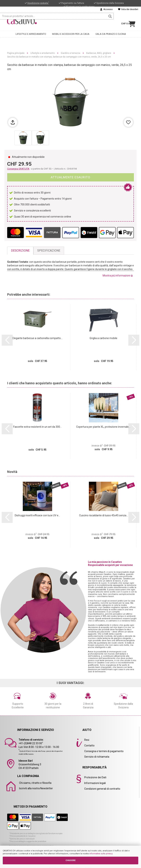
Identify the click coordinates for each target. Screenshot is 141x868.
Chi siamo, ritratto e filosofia (35, 783)
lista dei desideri (128, 9)
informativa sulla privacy (101, 854)
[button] (7, 340)
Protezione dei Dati (95, 777)
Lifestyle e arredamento (31, 32)
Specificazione (49, 251)
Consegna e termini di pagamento (104, 751)
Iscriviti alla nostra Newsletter (36, 788)
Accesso (106, 9)
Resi (87, 740)
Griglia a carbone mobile (103, 338)
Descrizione (20, 251)
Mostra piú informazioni (118, 276)
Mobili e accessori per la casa (71, 32)
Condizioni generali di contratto (102, 789)
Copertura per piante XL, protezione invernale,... (104, 427)
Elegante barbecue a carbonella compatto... (37, 338)
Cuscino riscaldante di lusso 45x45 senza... (104, 515)
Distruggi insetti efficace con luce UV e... (37, 515)
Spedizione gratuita (38, 3)
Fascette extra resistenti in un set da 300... (37, 427)
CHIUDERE (70, 860)
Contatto (89, 746)
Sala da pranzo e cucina (111, 32)
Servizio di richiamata (97, 757)
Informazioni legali (95, 783)
